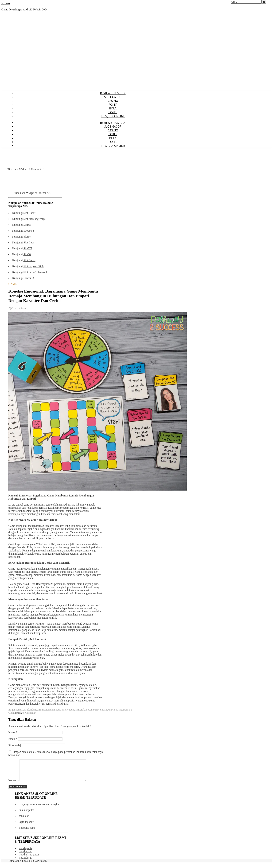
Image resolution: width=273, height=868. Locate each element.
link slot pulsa (26, 814)
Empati (56, 710)
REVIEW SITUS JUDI (113, 93)
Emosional (46, 710)
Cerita (24, 710)
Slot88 (27, 225)
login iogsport (26, 826)
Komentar (14, 785)
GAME (12, 284)
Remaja (127, 710)
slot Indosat (25, 862)
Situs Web (14, 745)
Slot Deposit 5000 (33, 266)
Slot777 (28, 248)
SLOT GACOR (113, 97)
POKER (113, 105)
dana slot (24, 820)
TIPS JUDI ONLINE (113, 116)
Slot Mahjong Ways (34, 219)
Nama (13, 732)
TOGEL (113, 112)
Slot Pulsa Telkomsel (35, 272)
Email (13, 739)
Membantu (117, 710)
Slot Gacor (29, 213)
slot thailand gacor (29, 859)
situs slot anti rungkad (48, 808)
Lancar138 (29, 278)
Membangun (104, 710)
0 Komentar (29, 713)
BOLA (113, 108)
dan (30, 710)
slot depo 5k (25, 852)
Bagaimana (15, 710)
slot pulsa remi (27, 832)
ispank (18, 713)
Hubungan (72, 710)
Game (63, 710)
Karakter (83, 710)
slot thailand (26, 856)
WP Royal (40, 865)
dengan (36, 710)
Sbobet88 (29, 231)
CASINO (113, 101)
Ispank (6, 3)
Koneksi (92, 710)
